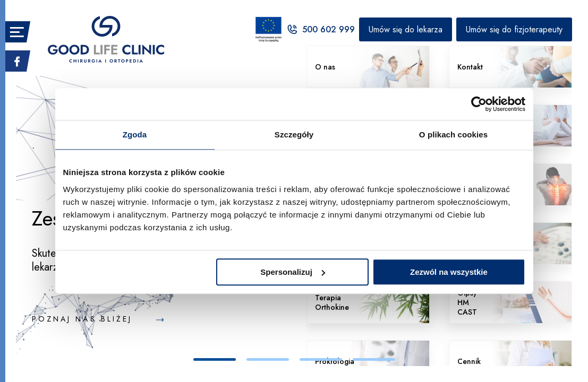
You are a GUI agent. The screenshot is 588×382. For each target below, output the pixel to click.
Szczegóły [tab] (294, 134)
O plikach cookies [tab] (453, 134)
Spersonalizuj (293, 272)
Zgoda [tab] (135, 134)
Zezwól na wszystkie (449, 272)
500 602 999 (321, 29)
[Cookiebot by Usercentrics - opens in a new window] (479, 104)
